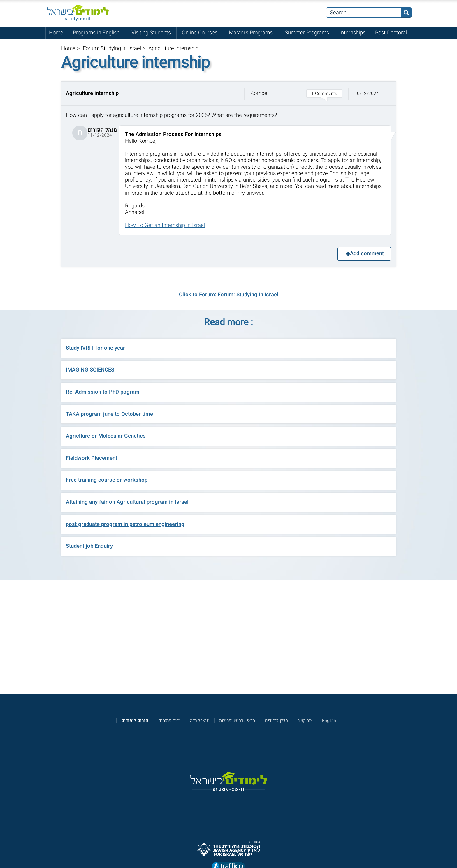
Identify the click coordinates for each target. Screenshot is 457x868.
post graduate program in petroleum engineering (125, 524)
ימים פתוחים (169, 721)
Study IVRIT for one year (95, 348)
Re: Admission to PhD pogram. (103, 392)
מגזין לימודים (276, 721)
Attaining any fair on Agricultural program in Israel (127, 502)
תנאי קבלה (200, 721)
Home (56, 33)
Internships (353, 33)
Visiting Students (151, 33)
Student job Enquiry (89, 546)
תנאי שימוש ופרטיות (237, 721)
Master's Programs (251, 33)
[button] (228, 94)
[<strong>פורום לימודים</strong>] (135, 721)
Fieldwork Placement (92, 458)
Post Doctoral (391, 33)
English (329, 721)
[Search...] (364, 13)
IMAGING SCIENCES (90, 370)
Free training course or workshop (107, 480)
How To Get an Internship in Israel (165, 225)
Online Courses (200, 33)
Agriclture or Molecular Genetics (106, 436)
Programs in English (96, 33)
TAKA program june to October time (109, 414)
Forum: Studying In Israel (112, 49)
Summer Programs (307, 33)
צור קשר (305, 721)
